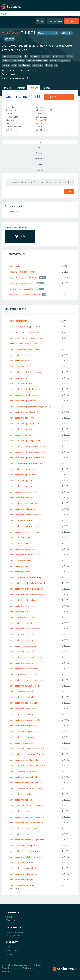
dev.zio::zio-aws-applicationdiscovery (27, 458)
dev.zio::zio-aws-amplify (21, 383)
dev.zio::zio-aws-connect (21, 800)
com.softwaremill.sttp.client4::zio (26, 332)
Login (72, 21)
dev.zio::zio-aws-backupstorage (25, 532)
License (9, 954)
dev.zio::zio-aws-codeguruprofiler (25, 720)
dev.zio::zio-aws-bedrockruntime (25, 549)
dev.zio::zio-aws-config (21, 794)
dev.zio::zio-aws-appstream (23, 480)
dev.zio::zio (15, 266)
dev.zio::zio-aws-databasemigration (27, 857)
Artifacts (21, 88)
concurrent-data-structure (37, 61)
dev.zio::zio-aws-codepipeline (24, 737)
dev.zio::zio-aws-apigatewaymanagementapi (31, 406)
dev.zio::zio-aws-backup (21, 520)
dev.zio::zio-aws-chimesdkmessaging (27, 595)
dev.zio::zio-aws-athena (21, 498)
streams (49, 65)
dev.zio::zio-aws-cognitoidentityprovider (29, 765)
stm (26, 56)
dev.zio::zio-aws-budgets (21, 566)
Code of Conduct (13, 950)
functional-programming (12, 56)
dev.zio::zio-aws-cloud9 (21, 612)
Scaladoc (14, 212)
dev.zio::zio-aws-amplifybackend (25, 389)
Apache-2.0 (41, 120)
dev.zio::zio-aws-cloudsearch (23, 651)
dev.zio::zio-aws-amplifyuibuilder (25, 395)
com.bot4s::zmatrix (19, 321)
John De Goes (42, 130)
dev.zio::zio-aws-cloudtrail (22, 663)
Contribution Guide (14, 932)
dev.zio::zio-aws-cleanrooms (23, 606)
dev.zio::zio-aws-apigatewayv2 (24, 412)
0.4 (28, 78)
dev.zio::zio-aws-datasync (22, 880)
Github (10, 917)
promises (46, 56)
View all (40, 123)
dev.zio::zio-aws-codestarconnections (27, 748)
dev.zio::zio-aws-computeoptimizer (26, 788)
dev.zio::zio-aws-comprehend (23, 777)
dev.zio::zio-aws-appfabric (22, 429)
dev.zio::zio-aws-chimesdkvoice (24, 600)
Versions (34, 88)
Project (8, 88)
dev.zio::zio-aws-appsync (21, 486)
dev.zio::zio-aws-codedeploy (23, 714)
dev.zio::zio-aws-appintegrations (25, 440)
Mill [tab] (40, 147)
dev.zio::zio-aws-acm (20, 361)
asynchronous (24, 65)
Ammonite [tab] (40, 159)
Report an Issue (13, 935)
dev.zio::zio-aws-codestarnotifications (28, 754)
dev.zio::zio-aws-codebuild (22, 697)
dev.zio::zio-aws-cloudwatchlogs (25, 686)
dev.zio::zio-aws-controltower (24, 828)
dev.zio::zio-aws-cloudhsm (22, 640)
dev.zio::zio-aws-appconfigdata (24, 423)
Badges (47, 88)
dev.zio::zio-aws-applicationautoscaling (28, 446)
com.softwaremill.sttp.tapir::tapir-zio (27, 338)
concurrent (35, 56)
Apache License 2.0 (48, 33)
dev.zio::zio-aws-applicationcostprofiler (28, 452)
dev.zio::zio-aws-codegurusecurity (25, 731)
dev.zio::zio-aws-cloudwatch (23, 674)
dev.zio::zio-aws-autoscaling (23, 509)
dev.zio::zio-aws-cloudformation (25, 629)
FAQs (8, 947)
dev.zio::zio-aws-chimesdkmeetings (26, 589)
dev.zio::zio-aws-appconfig (22, 418)
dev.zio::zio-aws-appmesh (22, 469)
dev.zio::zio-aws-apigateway (23, 401)
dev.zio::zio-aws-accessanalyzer (25, 349)
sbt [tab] (40, 142)
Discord (11, 920)
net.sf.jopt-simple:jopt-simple (24, 289)
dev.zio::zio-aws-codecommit (23, 709)
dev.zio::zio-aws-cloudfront (23, 634)
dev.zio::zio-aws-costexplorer (24, 845)
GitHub (9, 39)
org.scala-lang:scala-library (23, 272)
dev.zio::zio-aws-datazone (22, 885)
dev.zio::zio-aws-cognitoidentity (25, 760)
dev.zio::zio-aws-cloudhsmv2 (23, 646)
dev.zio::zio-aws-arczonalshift (24, 492)
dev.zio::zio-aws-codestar (22, 743)
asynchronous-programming (13, 61)
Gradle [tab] (40, 170)
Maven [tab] (40, 164)
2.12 (34, 70)
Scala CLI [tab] (40, 153)
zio (5, 33)
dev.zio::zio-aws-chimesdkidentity (26, 577)
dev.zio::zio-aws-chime (20, 572)
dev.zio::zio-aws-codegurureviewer (26, 726)
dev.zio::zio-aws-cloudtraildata (24, 669)
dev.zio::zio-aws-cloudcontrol (24, 617)
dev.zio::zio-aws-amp (20, 378)
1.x (23, 74)
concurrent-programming (60, 61)
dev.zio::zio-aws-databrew (22, 862)
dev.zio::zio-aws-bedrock (21, 543)
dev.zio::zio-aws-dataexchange (24, 868)
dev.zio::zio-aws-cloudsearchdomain (27, 657)
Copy (69, 192)
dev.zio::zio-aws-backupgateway (25, 526)
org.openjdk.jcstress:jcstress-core (26, 295)
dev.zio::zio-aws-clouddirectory (24, 623)
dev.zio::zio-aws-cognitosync (23, 771)
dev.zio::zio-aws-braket (21, 560)
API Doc (41, 21)
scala (14, 65)
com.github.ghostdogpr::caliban (25, 326)
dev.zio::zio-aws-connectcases (24, 811)
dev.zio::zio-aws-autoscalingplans (26, 515)
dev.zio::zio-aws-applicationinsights (27, 463)
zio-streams (16, 96)
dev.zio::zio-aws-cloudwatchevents (26, 680)
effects (69, 56)
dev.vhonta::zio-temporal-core (24, 344)
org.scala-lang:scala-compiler (24, 277)
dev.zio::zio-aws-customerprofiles (26, 851)
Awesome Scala (55, 21)
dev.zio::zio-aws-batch (20, 537)
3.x (21, 70)
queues (6, 65)
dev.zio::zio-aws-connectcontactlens (27, 817)
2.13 (27, 70)
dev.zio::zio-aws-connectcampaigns (26, 805)
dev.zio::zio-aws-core (20, 834)
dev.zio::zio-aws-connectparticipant (27, 823)
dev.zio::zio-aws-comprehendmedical (27, 783)
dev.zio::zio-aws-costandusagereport (27, 840)
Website (67, 33)
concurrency (38, 65)
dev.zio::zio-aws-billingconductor (25, 555)
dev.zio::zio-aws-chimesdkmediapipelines (29, 583)
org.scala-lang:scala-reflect (23, 283)
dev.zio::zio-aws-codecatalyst (24, 703)
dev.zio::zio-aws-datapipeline (23, 874)
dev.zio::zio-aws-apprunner (22, 475)
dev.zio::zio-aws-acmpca (21, 366)
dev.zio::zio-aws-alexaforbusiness (25, 372)
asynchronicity (58, 56)
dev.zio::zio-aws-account (21, 355)
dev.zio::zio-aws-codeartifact (23, 691)
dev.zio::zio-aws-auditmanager (24, 503)
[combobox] (59, 97)
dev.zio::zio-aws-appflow (21, 435)
